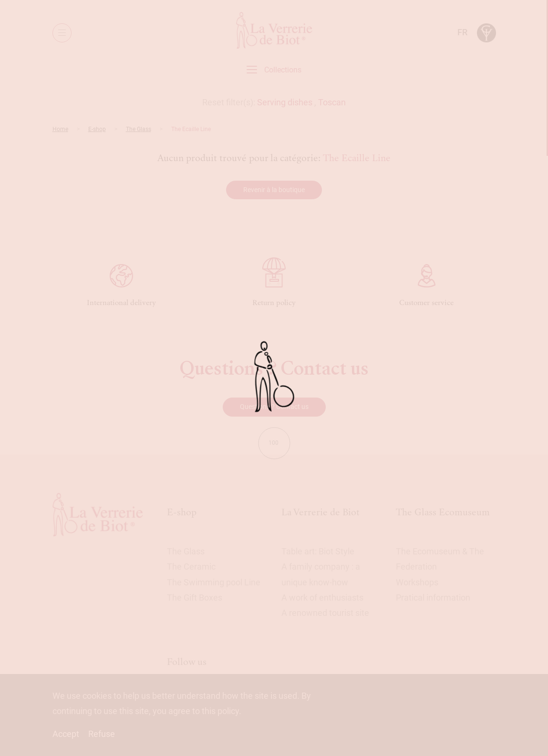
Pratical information (433, 598)
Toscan (332, 102)
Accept (66, 734)
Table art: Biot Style (318, 551)
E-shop (97, 129)
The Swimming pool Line (214, 582)
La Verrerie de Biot (321, 512)
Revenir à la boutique (274, 190)
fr (462, 32)
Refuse (102, 734)
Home (60, 129)
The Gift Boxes (195, 598)
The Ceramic (191, 567)
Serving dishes (285, 102)
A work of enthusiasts (322, 598)
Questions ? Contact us (274, 407)
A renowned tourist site (325, 613)
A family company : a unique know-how (321, 574)
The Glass (139, 129)
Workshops (417, 582)
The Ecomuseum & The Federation (440, 559)
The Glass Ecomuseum (443, 512)
